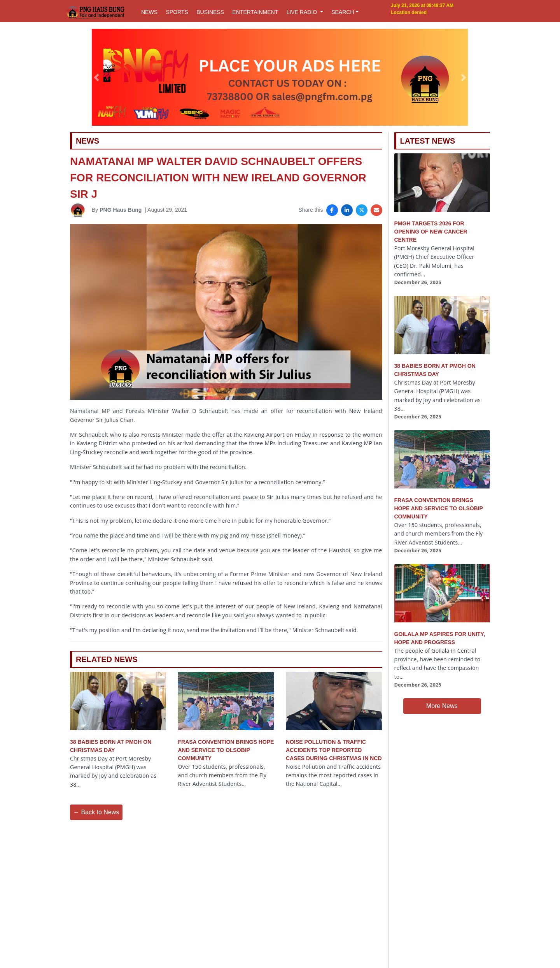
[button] (97, 77)
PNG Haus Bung (121, 210)
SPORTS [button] (177, 12)
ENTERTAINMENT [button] (255, 12)
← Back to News (96, 812)
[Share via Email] (376, 210)
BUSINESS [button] (210, 12)
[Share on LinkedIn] (347, 210)
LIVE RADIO (303, 12)
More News (442, 706)
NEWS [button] (149, 12)
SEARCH (343, 12)
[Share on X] (362, 210)
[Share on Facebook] (332, 210)
